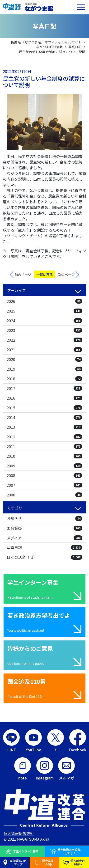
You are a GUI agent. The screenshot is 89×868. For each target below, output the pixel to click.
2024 (44, 321)
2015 (44, 408)
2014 (44, 417)
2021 (44, 350)
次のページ (66, 274)
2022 (44, 340)
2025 (44, 311)
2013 (44, 427)
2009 (44, 466)
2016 (44, 398)
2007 (44, 485)
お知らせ (44, 518)
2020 (44, 359)
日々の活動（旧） (44, 557)
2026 (44, 301)
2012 (44, 437)
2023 (44, 330)
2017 (44, 388)
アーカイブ (16, 290)
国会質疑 (44, 528)
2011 (44, 446)
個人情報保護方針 (19, 833)
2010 (44, 456)
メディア (44, 538)
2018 (44, 379)
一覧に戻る (45, 274)
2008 (44, 475)
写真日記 (44, 547)
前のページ (23, 274)
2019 (44, 369)
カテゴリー (17, 508)
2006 (44, 495)
